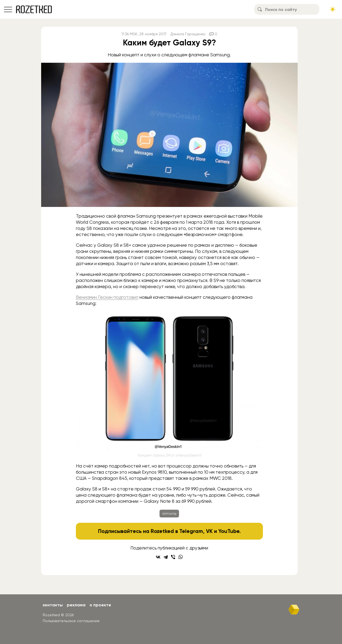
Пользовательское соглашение (71, 621)
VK (209, 531)
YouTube (229, 531)
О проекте (100, 605)
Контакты (53, 605)
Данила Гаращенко (188, 34)
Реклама (76, 605)
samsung (169, 513)
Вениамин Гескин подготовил (107, 297)
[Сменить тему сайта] (333, 9)
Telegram (191, 531)
